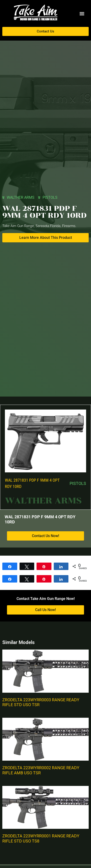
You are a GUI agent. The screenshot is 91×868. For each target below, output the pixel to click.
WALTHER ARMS (21, 197)
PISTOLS (50, 197)
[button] (82, 14)
